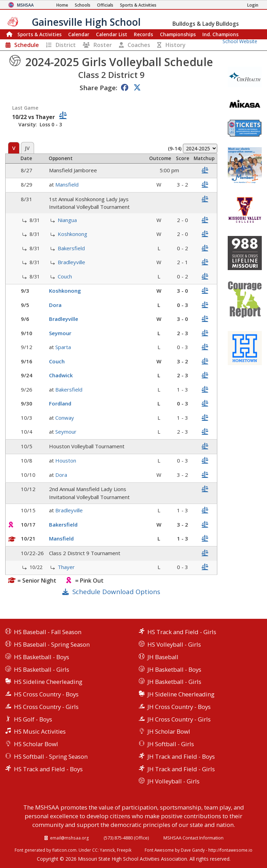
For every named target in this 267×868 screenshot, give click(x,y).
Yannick (107, 850)
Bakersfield (71, 248)
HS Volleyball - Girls (174, 644)
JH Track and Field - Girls (181, 769)
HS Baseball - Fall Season (48, 632)
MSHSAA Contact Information (193, 838)
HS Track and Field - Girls (182, 632)
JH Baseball (163, 657)
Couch (65, 276)
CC (95, 850)
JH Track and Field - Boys (181, 756)
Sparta (63, 347)
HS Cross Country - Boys (46, 694)
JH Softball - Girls (171, 744)
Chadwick (61, 375)
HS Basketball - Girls (42, 669)
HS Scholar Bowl (36, 744)
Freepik (124, 850)
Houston (66, 460)
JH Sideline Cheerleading (181, 694)
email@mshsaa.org (70, 838)
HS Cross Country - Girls (46, 707)
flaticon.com (64, 850)
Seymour (60, 333)
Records (143, 34)
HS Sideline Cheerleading (48, 682)
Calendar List (112, 34)
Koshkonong (72, 234)
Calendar (79, 34)
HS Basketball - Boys (42, 657)
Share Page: (98, 88)
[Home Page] (62, 5)
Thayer (66, 567)
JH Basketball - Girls (174, 682)
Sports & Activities (39, 34)
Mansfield (67, 184)
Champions (220, 34)
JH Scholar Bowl (169, 731)
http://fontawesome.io (230, 850)
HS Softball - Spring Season (51, 756)
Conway (65, 418)
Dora (55, 305)
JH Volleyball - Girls (173, 781)
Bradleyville (71, 262)
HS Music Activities (40, 731)
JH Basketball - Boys (174, 669)
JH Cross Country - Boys (179, 707)
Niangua (67, 220)
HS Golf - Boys (33, 719)
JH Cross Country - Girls (179, 719)
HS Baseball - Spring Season (52, 644)
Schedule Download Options (116, 591)
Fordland (60, 403)
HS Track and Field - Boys (48, 769)
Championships (178, 34)
